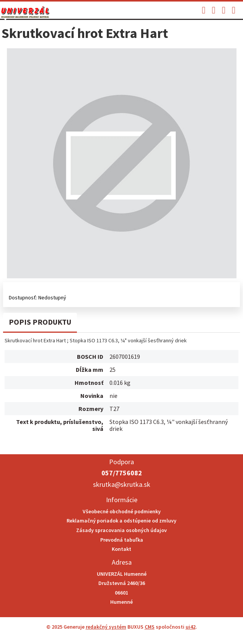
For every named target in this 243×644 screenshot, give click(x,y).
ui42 (191, 627)
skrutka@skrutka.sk (122, 484)
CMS (150, 627)
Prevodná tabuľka (122, 540)
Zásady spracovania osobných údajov (121, 530)
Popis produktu (40, 322)
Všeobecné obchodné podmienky (122, 511)
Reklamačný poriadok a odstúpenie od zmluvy (121, 521)
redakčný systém (106, 627)
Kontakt (121, 549)
